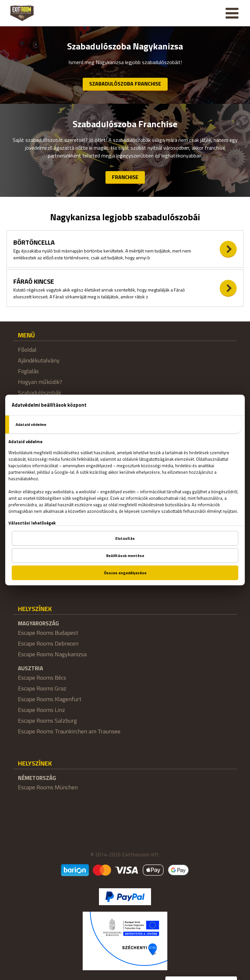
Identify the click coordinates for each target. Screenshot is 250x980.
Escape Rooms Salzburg (47, 721)
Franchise (125, 177)
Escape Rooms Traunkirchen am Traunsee (69, 731)
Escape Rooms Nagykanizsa (52, 654)
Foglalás (28, 371)
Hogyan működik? (40, 382)
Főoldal (27, 350)
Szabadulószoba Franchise (125, 84)
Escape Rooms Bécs (42, 678)
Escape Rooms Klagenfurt (50, 699)
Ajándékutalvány (39, 360)
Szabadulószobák (40, 393)
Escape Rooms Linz (42, 710)
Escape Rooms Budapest (48, 633)
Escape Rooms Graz (42, 688)
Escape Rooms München (48, 787)
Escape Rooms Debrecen (48, 643)
